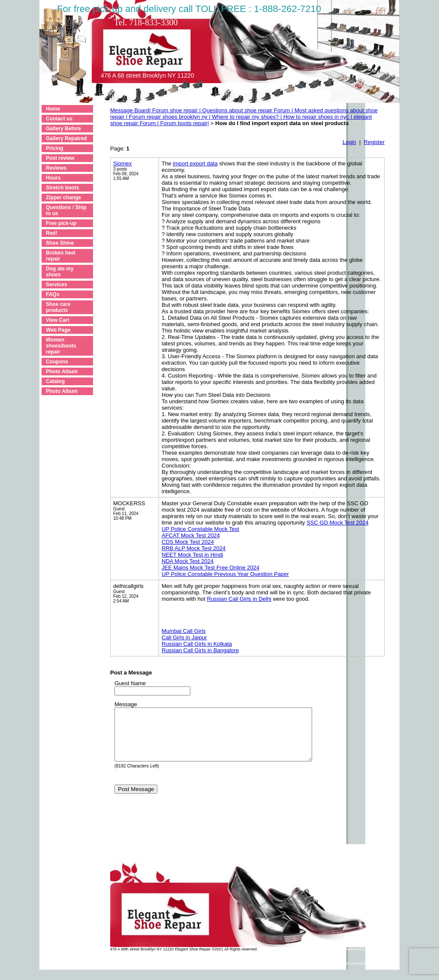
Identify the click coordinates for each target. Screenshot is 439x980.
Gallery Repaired (66, 138)
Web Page (58, 330)
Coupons (57, 362)
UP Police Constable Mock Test (200, 529)
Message (126, 704)
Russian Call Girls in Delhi (239, 599)
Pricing (55, 148)
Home (53, 109)
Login (349, 142)
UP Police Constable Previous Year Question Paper (225, 574)
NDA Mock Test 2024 (188, 561)
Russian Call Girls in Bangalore (200, 650)
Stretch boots (62, 188)
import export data (195, 163)
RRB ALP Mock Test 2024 (194, 548)
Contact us (59, 119)
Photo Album (62, 372)
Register (374, 142)
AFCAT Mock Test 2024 (191, 535)
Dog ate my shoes (60, 272)
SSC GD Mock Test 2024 (337, 523)
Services (56, 285)
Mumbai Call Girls (184, 631)
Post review (60, 158)
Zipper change (63, 198)
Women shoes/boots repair (61, 346)
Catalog (55, 381)
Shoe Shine (60, 243)
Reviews (56, 168)
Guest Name (130, 683)
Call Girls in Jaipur (184, 637)
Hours (53, 178)
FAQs (53, 294)
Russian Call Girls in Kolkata (197, 644)
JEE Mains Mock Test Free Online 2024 (210, 568)
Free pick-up (61, 223)
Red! (52, 233)
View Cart (57, 320)
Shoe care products (58, 307)
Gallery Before (63, 129)
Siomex (122, 163)
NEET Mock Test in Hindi (192, 555)
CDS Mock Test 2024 (188, 542)
